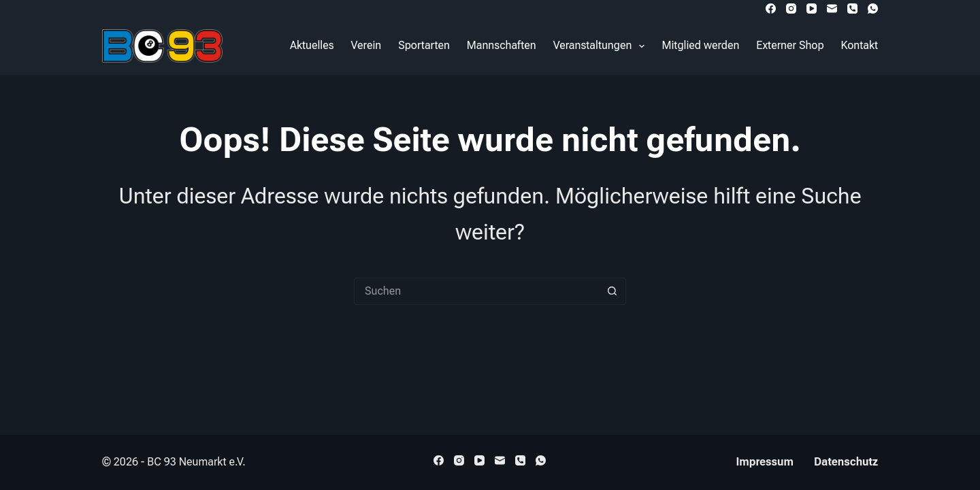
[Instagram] (791, 9)
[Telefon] (852, 9)
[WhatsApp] (873, 9)
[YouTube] (812, 9)
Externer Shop (790, 45)
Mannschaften (502, 45)
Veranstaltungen (602, 46)
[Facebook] (771, 9)
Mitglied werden (700, 45)
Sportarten (424, 45)
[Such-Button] (612, 291)
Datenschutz (846, 462)
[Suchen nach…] (476, 291)
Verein (366, 45)
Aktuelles (312, 45)
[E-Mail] (832, 9)
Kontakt (860, 45)
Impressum (765, 462)
